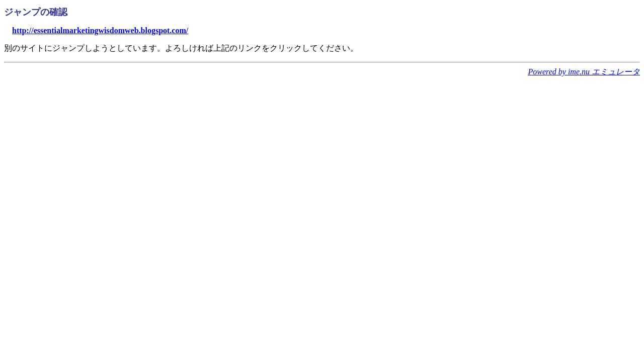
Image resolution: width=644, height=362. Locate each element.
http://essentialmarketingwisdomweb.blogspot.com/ (100, 30)
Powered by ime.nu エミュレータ (584, 72)
